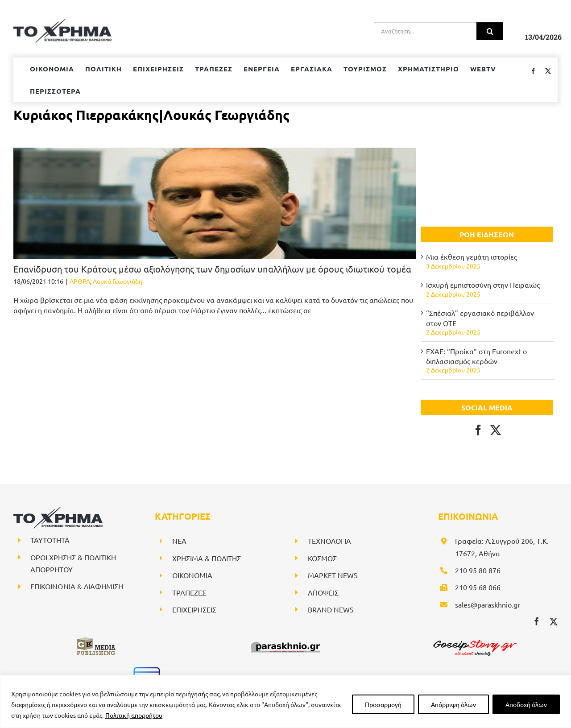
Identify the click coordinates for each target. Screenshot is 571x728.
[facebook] (537, 621)
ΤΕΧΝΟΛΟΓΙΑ (329, 541)
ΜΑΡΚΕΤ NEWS (333, 575)
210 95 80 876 (478, 570)
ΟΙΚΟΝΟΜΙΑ (192, 575)
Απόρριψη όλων (453, 704)
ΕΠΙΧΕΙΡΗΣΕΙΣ (194, 609)
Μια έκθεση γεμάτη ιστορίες (472, 256)
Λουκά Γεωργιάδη (118, 281)
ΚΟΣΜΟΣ (322, 558)
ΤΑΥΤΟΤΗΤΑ (50, 540)
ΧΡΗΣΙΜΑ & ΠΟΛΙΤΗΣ (207, 558)
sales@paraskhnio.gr (488, 604)
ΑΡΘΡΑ (80, 281)
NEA (179, 541)
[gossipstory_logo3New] (474, 640)
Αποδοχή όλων (526, 704)
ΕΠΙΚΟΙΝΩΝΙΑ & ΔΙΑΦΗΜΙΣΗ (77, 586)
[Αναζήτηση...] (425, 31)
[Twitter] (496, 430)
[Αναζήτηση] (490, 31)
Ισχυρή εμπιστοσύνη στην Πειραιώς (483, 285)
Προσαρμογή (383, 704)
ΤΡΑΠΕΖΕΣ (189, 592)
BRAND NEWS (331, 609)
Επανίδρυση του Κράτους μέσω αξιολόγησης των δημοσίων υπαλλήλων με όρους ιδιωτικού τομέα (212, 269)
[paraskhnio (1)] (285, 640)
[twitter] (554, 621)
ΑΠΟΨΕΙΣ (323, 592)
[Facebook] (478, 430)
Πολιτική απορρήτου (134, 715)
